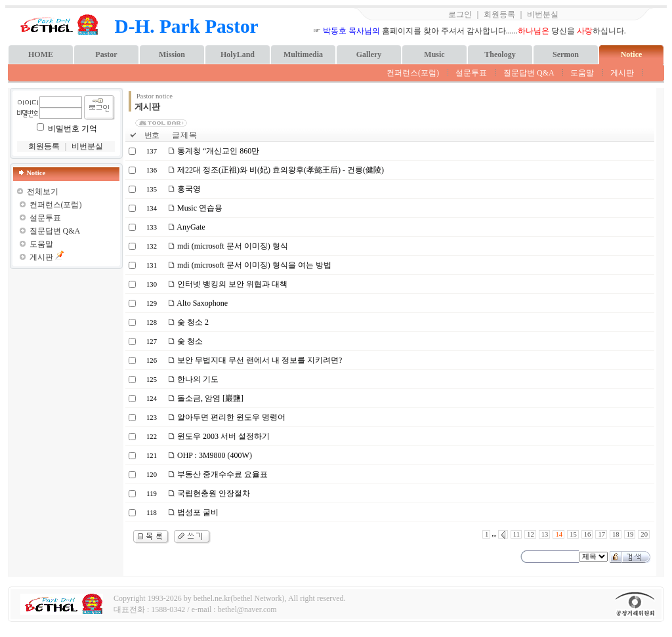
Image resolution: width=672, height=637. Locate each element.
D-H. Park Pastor (187, 26)
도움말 (582, 73)
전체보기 (43, 192)
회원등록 (499, 14)
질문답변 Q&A (529, 73)
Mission (172, 54)
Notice (632, 54)
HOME (41, 54)
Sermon (566, 54)
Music (434, 54)
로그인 (460, 14)
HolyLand (238, 54)
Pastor (106, 54)
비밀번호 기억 (73, 129)
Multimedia (303, 54)
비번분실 (543, 14)
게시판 (622, 73)
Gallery (369, 54)
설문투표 (471, 73)
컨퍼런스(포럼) (413, 73)
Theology (500, 54)
